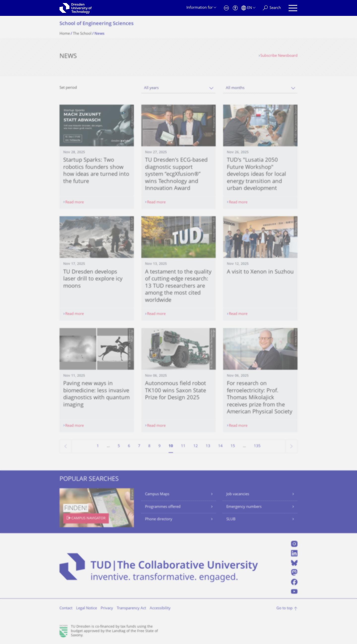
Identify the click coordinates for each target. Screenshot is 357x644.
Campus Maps (157, 494)
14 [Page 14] (220, 446)
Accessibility (160, 608)
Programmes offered (163, 507)
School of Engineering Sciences (97, 24)
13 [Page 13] (208, 446)
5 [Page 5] (119, 446)
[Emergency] (226, 8)
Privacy (107, 608)
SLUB (231, 519)
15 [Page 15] (233, 446)
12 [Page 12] (196, 446)
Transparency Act (131, 608)
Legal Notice (87, 608)
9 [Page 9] (160, 446)
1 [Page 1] (98, 446)
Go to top (284, 608)
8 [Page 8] (149, 446)
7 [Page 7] (139, 446)
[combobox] (178, 88)
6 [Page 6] (129, 446)
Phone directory (159, 519)
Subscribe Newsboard (279, 56)
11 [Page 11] (183, 446)
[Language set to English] (248, 8)
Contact (66, 608)
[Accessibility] (235, 8)
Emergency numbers (244, 507)
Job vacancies (238, 494)
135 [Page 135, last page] (257, 446)
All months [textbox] (235, 88)
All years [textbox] (151, 88)
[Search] (272, 8)
